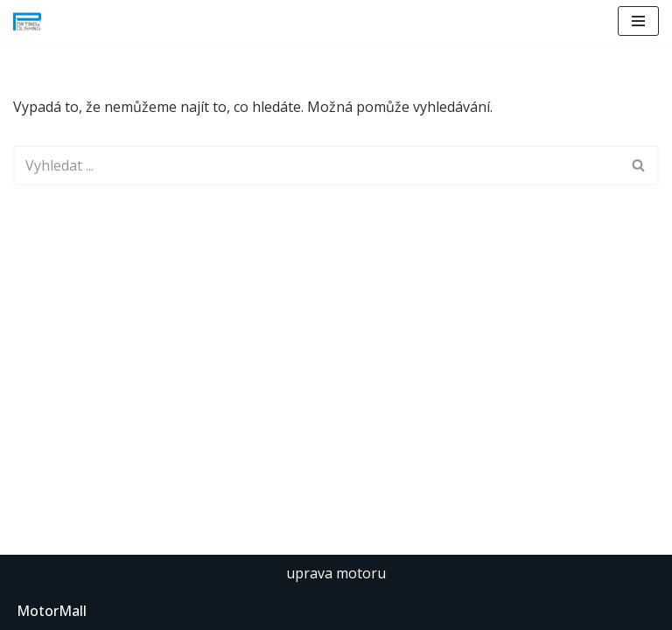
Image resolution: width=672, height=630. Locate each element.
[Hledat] (316, 165)
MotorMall (52, 611)
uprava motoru (336, 573)
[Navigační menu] (638, 21)
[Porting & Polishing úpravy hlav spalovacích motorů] (27, 21)
